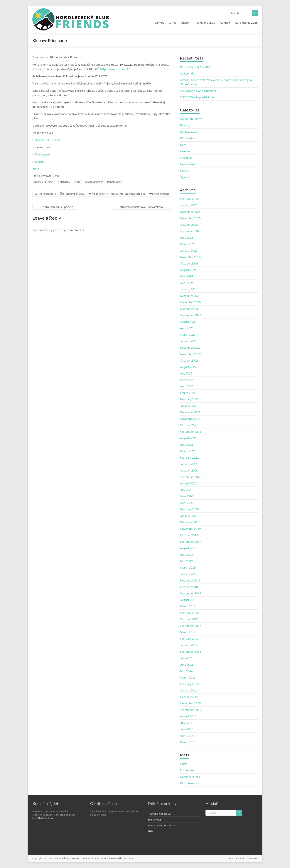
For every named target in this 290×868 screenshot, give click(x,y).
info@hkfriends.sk (43, 818)
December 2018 (190, 580)
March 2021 (188, 451)
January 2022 (189, 406)
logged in (54, 230)
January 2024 (189, 289)
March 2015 (188, 742)
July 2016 (186, 658)
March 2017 (188, 632)
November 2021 (190, 419)
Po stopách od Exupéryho (55, 207)
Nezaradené (188, 164)
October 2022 (189, 360)
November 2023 (190, 302)
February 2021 (189, 457)
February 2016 (189, 684)
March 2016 (188, 677)
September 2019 (190, 541)
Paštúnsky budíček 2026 (196, 67)
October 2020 (189, 470)
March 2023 (188, 334)
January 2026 (189, 205)
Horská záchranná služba (162, 825)
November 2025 (190, 218)
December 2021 (190, 412)
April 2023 (187, 328)
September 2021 (190, 432)
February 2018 (189, 613)
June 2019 (187, 554)
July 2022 (186, 373)
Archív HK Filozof (191, 119)
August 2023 (188, 322)
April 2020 (187, 503)
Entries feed (188, 770)
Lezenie (129, 194)
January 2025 (189, 250)
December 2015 (190, 697)
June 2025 (187, 237)
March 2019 (188, 567)
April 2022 (187, 386)
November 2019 (190, 529)
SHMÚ (152, 831)
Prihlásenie (252, 858)
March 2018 (188, 606)
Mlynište (38, 161)
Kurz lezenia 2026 (246, 22)
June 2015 (187, 729)
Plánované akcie (205, 22)
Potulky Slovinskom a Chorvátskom (142, 207)
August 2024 (188, 270)
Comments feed (190, 777)
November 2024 (190, 257)
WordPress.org (190, 783)
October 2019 (189, 535)
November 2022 (190, 354)
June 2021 (187, 444)
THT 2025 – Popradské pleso (198, 97)
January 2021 (189, 464)
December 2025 (190, 212)
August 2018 (188, 600)
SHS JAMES (154, 819)
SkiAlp (184, 171)
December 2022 (190, 347)
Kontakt (225, 22)
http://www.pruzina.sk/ (115, 69)
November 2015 (190, 703)
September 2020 (190, 477)
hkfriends (64, 181)
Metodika (140, 194)
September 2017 (190, 626)
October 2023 (189, 309)
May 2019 (186, 561)
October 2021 (189, 425)
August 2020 (188, 483)
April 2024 (187, 283)
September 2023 (190, 315)
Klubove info (116, 194)
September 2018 (190, 593)
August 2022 (188, 367)
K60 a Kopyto (41, 154)
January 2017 (189, 645)
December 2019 (190, 522)
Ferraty (185, 125)
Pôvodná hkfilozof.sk (160, 814)
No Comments (161, 194)
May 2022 (186, 380)
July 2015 (186, 723)
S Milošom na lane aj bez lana (198, 91)
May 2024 (186, 276)
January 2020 (189, 516)
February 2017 (189, 639)
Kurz (183, 145)
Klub (77, 181)
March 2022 (188, 393)
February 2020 (189, 509)
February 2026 (189, 199)
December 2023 (190, 296)
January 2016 (189, 690)
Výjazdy (185, 177)
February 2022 (189, 399)
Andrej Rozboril (47, 194)
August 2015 (188, 716)
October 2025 (189, 224)
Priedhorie (114, 181)
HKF (50, 181)
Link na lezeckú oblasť (46, 140)
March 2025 (188, 244)
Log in (184, 764)
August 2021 (188, 438)
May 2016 (186, 671)
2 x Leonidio (188, 73)
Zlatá (36, 169)
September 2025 (190, 231)
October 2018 (189, 587)
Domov (160, 22)
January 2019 (189, 574)
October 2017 (189, 619)
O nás (173, 22)
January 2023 (189, 341)
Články (185, 22)
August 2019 (188, 548)
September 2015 (190, 710)
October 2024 (189, 263)
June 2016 (187, 664)
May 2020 (186, 496)
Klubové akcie (94, 181)
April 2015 (187, 736)
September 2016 (190, 651)
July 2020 (186, 490)
